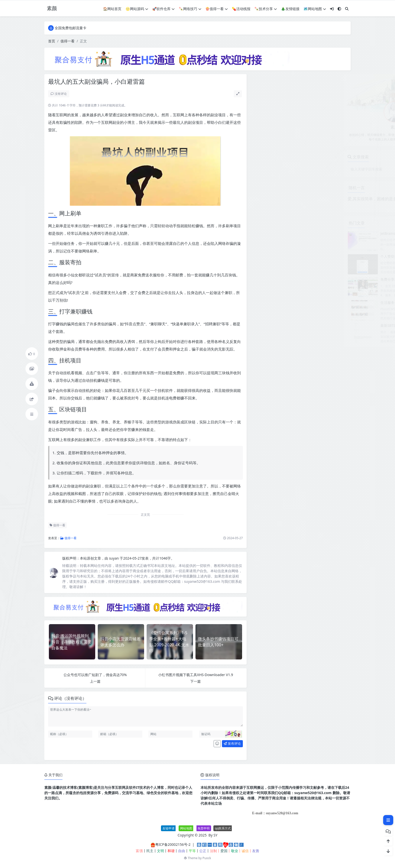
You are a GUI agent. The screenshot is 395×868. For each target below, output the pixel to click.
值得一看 (68, 41)
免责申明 (204, 828)
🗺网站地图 (315, 9)
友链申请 (169, 828)
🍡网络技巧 (190, 9)
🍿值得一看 (217, 9)
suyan (114, 558)
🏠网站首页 (112, 9)
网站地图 (186, 828)
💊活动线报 (241, 9)
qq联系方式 (223, 828)
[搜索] (347, 9)
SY (216, 835)
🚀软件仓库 (163, 9)
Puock (207, 858)
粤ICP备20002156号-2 (173, 844)
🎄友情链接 (290, 9)
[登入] (332, 9)
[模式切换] (339, 9)
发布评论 (232, 743)
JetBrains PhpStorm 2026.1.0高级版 (315, 233)
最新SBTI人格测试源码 (304, 325)
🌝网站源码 (137, 9)
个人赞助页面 (297, 256)
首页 (52, 41)
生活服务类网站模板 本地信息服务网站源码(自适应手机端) (332, 302)
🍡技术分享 (266, 9)
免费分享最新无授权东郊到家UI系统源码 (318, 279)
